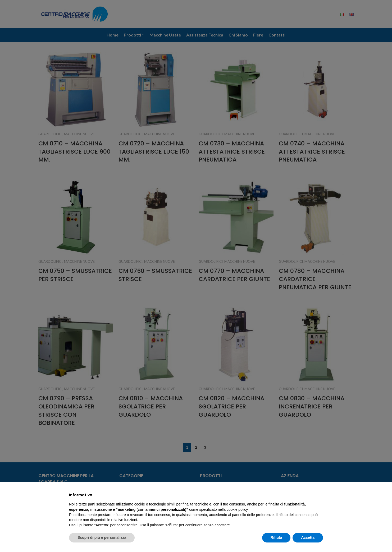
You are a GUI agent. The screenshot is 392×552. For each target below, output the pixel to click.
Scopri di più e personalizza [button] (102, 537)
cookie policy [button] (237, 509)
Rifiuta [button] (276, 537)
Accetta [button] (308, 537)
